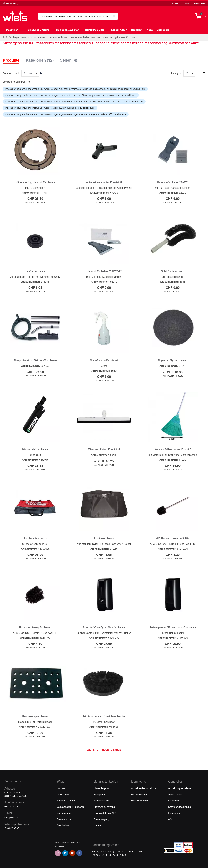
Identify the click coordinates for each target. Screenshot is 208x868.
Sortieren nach (11, 73)
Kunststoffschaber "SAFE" (173, 182)
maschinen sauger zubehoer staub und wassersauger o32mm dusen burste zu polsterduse (50, 108)
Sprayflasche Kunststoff (104, 360)
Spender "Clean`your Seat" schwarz (104, 627)
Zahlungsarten (101, 800)
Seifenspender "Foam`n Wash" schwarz (173, 627)
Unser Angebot (102, 788)
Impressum (174, 813)
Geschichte (63, 825)
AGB (171, 819)
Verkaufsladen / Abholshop (71, 807)
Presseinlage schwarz (35, 716)
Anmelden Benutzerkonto (144, 788)
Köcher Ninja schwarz (35, 449)
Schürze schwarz (104, 538)
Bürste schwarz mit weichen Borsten (104, 716)
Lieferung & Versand (104, 807)
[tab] (14, 57)
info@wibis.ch (11, 817)
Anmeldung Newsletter (180, 788)
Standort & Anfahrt (66, 800)
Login (186, 3)
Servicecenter (64, 813)
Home (4, 37)
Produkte (11, 60)
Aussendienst (64, 819)
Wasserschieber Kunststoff (104, 449)
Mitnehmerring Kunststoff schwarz (35, 182)
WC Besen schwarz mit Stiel (173, 538)
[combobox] (78, 16)
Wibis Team (63, 794)
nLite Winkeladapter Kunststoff (104, 182)
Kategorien (40, 59)
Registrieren (200, 3)
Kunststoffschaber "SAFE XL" (104, 271)
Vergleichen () (11, 3)
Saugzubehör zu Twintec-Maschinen (35, 360)
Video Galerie (175, 794)
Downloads (174, 800)
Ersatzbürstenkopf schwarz (35, 627)
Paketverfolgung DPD (105, 813)
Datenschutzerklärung (179, 807)
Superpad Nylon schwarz (173, 360)
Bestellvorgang (102, 819)
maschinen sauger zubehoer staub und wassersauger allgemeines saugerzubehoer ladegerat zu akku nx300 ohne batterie (66, 114)
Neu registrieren (139, 794)
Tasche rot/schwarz (35, 538)
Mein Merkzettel (139, 800)
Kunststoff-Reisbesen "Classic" (173, 449)
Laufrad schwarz (35, 271)
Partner (98, 825)
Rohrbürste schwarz (173, 271)
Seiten (69, 59)
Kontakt (175, 3)
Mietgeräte (99, 794)
